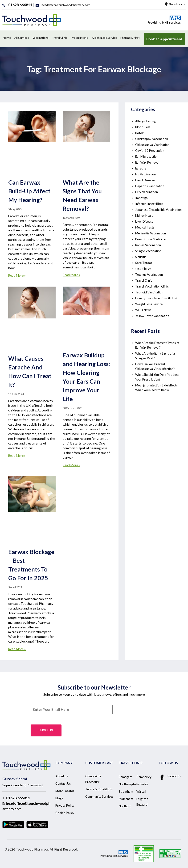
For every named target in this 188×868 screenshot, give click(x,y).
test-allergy (143, 269)
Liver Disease (144, 221)
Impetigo (141, 198)
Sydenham (126, 799)
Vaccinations (41, 38)
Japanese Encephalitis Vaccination (158, 210)
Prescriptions (79, 38)
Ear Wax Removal (147, 162)
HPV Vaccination (147, 192)
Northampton (128, 784)
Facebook (170, 777)
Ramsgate (126, 777)
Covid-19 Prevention (150, 151)
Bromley (142, 784)
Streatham (126, 792)
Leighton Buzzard (142, 802)
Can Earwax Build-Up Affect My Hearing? (29, 191)
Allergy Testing (145, 121)
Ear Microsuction (147, 157)
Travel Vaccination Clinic (152, 286)
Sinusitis (141, 257)
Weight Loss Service (104, 38)
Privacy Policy (65, 805)
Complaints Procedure (93, 779)
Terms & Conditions (99, 789)
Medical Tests (145, 227)
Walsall (141, 792)
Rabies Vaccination (148, 245)
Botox (139, 133)
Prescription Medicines (151, 239)
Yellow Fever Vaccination (152, 316)
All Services (22, 38)
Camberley (144, 777)
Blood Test (143, 127)
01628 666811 (18, 798)
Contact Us (63, 783)
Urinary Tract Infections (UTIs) (156, 298)
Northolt (125, 806)
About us (62, 776)
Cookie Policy (65, 813)
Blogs (59, 798)
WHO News (143, 310)
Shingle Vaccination (148, 251)
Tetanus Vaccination (149, 275)
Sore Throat (144, 263)
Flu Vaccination (145, 174)
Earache (141, 168)
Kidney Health (145, 216)
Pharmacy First (130, 38)
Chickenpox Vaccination (152, 139)
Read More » (17, 275)
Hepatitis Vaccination (150, 186)
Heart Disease (145, 180)
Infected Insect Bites (149, 204)
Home (7, 38)
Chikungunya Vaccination (152, 145)
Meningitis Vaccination (151, 233)
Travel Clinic (60, 38)
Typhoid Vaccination (149, 292)
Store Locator (175, 4)
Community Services (99, 796)
